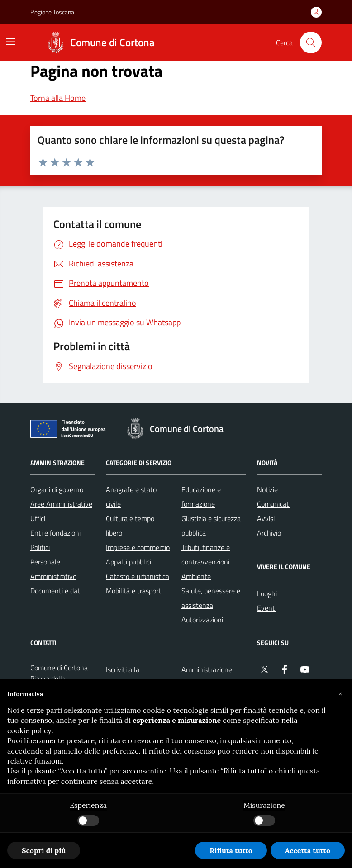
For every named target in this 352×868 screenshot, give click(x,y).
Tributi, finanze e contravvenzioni (206, 555)
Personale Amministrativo (53, 569)
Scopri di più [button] (44, 850)
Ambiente (196, 576)
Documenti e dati (56, 591)
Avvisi (266, 518)
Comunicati (274, 504)
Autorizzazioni (202, 620)
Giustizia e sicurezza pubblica (211, 526)
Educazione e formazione (201, 497)
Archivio (269, 533)
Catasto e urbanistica (138, 576)
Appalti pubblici (128, 562)
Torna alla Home (58, 98)
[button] (340, 694)
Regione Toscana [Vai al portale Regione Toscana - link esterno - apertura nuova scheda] (52, 12)
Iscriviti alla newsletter (123, 677)
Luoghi (267, 593)
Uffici (38, 518)
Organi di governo (57, 489)
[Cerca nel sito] (311, 43)
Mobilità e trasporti (134, 591)
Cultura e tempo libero (130, 526)
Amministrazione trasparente (207, 677)
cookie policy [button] (29, 730)
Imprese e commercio (138, 547)
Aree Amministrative (61, 504)
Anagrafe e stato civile (131, 497)
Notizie (267, 489)
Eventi (267, 608)
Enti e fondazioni (55, 533)
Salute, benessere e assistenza (211, 598)
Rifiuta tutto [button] (231, 850)
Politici (40, 547)
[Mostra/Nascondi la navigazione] (11, 42)
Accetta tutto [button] (308, 850)
